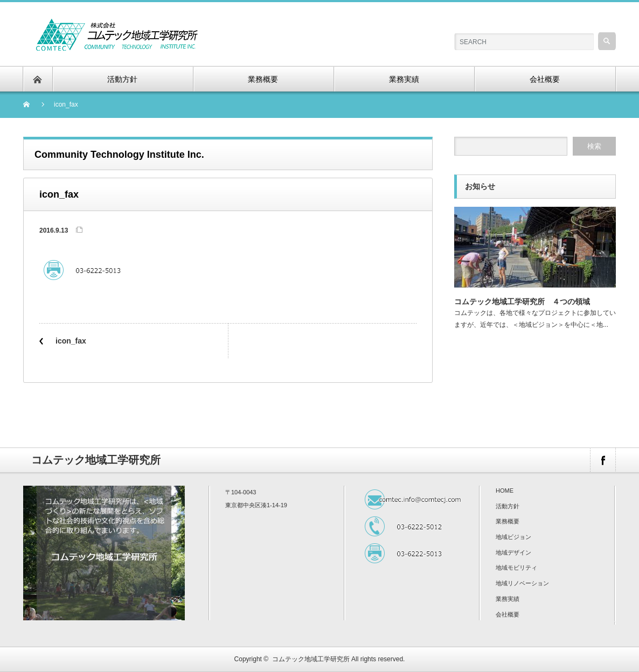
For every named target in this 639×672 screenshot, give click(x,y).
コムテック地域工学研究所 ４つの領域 (522, 302)
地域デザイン (513, 552)
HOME (505, 491)
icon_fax (71, 341)
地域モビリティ (516, 568)
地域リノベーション (522, 583)
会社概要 (508, 614)
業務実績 (508, 599)
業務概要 (508, 521)
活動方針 (508, 506)
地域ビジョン (513, 537)
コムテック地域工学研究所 (311, 659)
